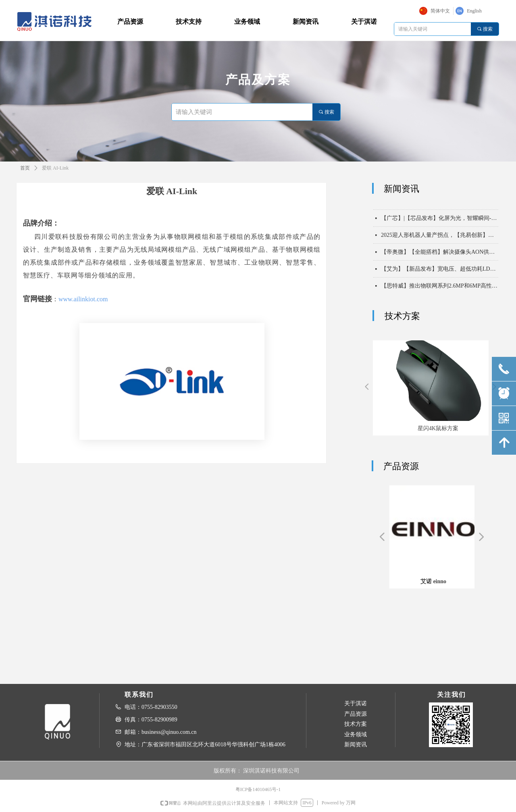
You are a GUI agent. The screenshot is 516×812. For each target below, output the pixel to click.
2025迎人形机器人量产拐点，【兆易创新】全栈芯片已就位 (440, 238)
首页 (25, 168)
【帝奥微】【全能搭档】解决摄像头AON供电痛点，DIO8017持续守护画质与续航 (440, 255)
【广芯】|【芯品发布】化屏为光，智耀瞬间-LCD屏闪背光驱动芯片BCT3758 (440, 221)
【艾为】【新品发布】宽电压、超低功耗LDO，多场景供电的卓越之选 (440, 272)
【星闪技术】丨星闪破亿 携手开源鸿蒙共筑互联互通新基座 (440, 204)
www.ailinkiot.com (83, 299)
